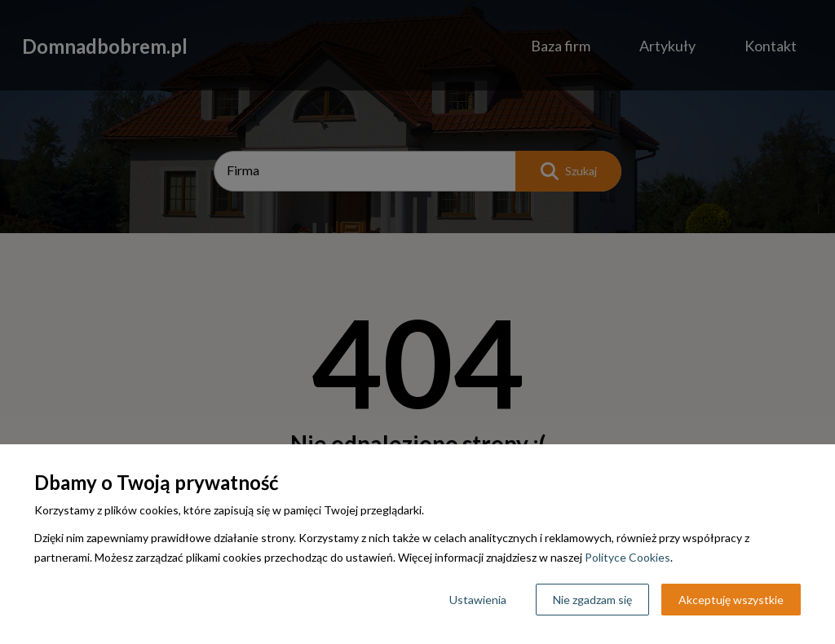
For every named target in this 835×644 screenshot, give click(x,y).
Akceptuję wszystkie (731, 600)
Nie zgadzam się (592, 600)
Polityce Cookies (627, 557)
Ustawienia (478, 600)
